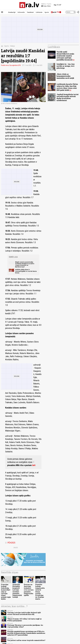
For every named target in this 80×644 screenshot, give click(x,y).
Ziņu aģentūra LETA (15, 65)
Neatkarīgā (12, 12)
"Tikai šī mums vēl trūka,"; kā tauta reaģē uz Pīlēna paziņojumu (24, 620)
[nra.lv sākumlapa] (29, 5)
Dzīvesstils (21, 12)
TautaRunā (30, 12)
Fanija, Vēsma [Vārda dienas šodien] (46, 6)
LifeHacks (39, 12)
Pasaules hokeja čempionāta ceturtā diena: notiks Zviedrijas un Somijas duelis (40, 592)
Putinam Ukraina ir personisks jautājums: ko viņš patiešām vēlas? (25, 626)
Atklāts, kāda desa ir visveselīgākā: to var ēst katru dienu (26, 271)
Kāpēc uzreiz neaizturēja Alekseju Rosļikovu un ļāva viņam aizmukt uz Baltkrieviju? (25, 264)
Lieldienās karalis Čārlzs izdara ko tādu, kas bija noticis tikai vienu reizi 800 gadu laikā (67, 87)
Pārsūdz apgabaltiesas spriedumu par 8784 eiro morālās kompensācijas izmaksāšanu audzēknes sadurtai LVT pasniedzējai (26, 633)
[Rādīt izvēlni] (2, 12)
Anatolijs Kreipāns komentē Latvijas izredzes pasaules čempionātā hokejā (17, 591)
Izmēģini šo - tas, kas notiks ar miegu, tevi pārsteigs (66, 66)
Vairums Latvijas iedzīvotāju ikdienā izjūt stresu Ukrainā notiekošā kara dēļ (24, 613)
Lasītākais (54, 47)
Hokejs (12, 46)
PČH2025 (10, 543)
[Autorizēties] (78, 12)
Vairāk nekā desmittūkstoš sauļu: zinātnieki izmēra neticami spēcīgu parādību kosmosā (65, 56)
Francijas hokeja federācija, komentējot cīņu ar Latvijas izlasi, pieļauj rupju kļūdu (6, 592)
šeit (34, 465)
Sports (47, 12)
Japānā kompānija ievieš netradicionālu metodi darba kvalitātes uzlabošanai (67, 97)
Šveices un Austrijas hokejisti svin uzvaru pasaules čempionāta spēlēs (29, 590)
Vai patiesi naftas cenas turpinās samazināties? (26, 640)
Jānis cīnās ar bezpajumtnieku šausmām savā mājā (65, 76)
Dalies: (16, 548)
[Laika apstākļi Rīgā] (58, 5)
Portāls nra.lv (5, 65)
